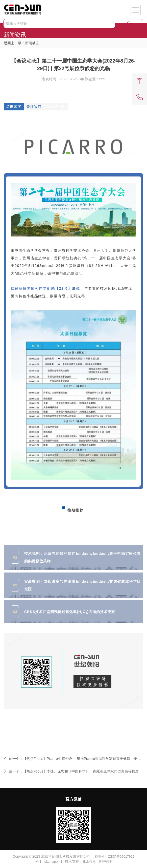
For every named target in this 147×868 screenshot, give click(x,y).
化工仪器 (89, 862)
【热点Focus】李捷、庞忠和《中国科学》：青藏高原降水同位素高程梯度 (81, 771)
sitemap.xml (53, 862)
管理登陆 (105, 862)
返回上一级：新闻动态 (21, 43)
